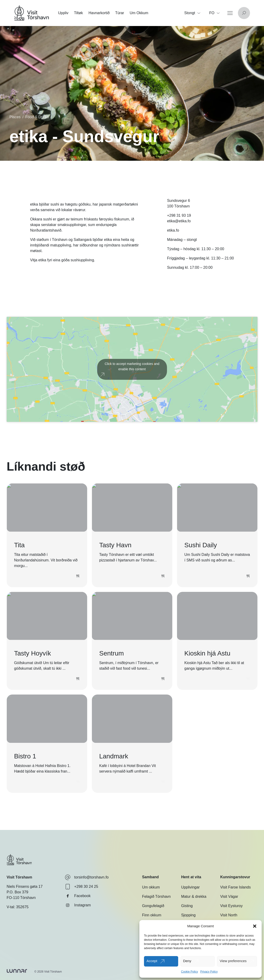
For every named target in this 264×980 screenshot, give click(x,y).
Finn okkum (152, 915)
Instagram (78, 905)
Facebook (78, 896)
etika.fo (173, 230)
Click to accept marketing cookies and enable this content (132, 366)
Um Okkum (139, 13)
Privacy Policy (209, 972)
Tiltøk (79, 13)
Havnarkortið (99, 13)
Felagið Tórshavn (156, 896)
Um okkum (151, 887)
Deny (187, 961)
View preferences (233, 961)
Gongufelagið (153, 906)
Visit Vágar (229, 896)
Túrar (120, 13)
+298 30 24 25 (82, 887)
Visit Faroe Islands (236, 887)
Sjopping (188, 915)
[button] (255, 926)
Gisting (187, 906)
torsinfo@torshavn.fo (87, 877)
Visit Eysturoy (232, 906)
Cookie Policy (189, 972)
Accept (152, 961)
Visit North (229, 915)
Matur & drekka (194, 896)
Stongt (192, 13)
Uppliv (63, 13)
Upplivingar (190, 887)
